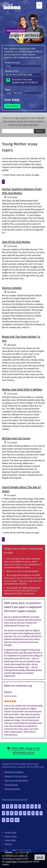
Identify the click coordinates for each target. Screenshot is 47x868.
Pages (8, 90)
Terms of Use (10, 833)
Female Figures (11, 785)
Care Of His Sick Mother (16, 242)
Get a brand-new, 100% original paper (24, 588)
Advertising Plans (12, 789)
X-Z (17, 820)
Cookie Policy (10, 840)
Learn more (11, 862)
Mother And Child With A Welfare (22, 390)
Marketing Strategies (14, 772)
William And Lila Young (16, 438)
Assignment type (13, 63)
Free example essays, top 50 (15, 800)
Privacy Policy (11, 836)
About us (9, 844)
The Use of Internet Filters (16, 781)
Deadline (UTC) (12, 71)
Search (39, 131)
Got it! (40, 857)
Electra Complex (12, 288)
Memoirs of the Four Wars (16, 776)
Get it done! (12, 106)
